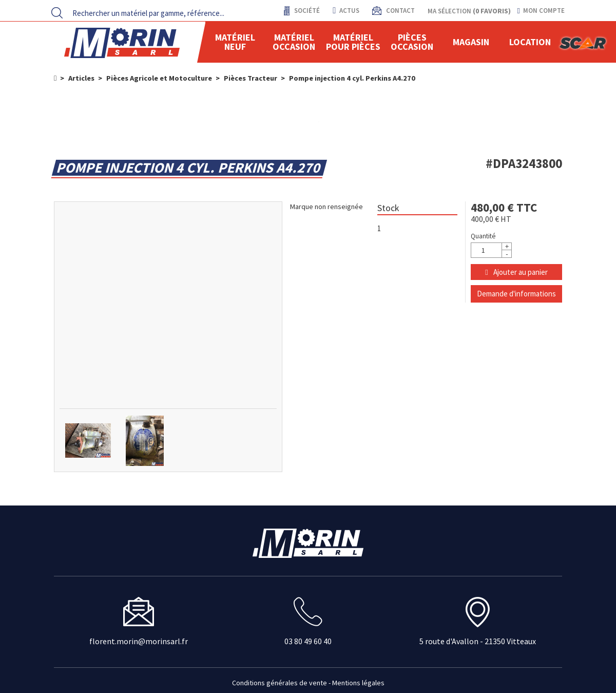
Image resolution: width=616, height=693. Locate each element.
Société (306, 11)
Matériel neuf (235, 42)
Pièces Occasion (412, 42)
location (530, 42)
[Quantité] (491, 250)
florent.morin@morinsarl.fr (139, 641)
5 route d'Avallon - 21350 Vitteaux (478, 641)
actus (346, 11)
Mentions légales (358, 683)
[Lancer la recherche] (57, 13)
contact (400, 11)
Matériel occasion (294, 42)
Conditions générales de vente (280, 683)
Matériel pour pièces (353, 42)
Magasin (471, 42)
